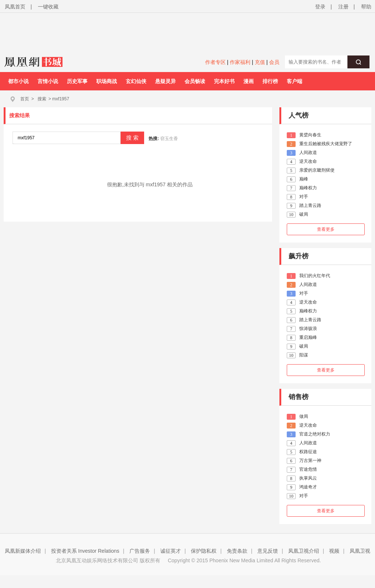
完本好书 (224, 81)
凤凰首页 (15, 7)
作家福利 (240, 62)
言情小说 (48, 81)
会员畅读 (195, 81)
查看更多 (326, 229)
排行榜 (270, 81)
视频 (334, 551)
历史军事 (77, 81)
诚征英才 (171, 551)
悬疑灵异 (165, 81)
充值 (260, 62)
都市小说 (18, 81)
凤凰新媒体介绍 (23, 551)
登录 (320, 7)
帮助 (366, 7)
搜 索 (132, 138)
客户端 (294, 81)
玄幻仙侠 (136, 81)
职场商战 (107, 81)
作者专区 (215, 62)
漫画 (249, 81)
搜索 (42, 99)
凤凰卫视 (360, 551)
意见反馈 (268, 551)
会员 (274, 62)
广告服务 (140, 551)
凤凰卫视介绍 (304, 551)
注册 (343, 7)
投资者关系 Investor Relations (85, 551)
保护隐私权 (204, 551)
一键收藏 (48, 7)
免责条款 (237, 551)
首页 (25, 99)
